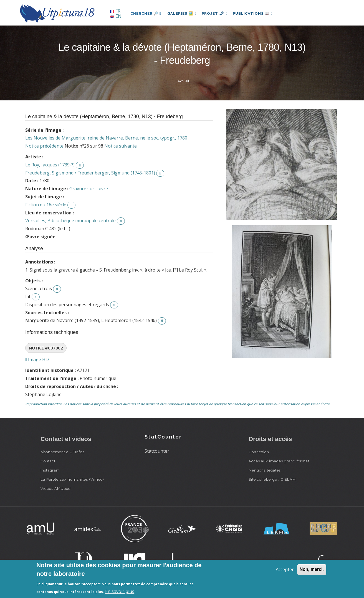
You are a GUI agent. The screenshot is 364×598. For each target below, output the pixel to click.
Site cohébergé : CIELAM (272, 479)
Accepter (285, 569)
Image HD (37, 359)
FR (115, 11)
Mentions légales (265, 470)
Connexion (259, 452)
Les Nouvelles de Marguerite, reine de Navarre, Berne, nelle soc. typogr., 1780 (106, 138)
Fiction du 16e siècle (46, 205)
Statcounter (157, 451)
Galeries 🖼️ (182, 13)
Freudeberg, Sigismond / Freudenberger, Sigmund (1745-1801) (90, 173)
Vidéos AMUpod (56, 488)
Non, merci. (312, 569)
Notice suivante (121, 146)
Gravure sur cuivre (89, 189)
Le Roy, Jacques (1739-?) (50, 165)
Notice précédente (44, 146)
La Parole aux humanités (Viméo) (72, 479)
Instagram (50, 470)
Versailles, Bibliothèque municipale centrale (70, 221)
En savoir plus (120, 591)
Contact (48, 461)
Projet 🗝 (217, 13)
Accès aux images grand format (279, 461)
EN (116, 16)
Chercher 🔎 (146, 13)
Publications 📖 (256, 13)
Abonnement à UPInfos (62, 452)
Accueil (183, 81)
